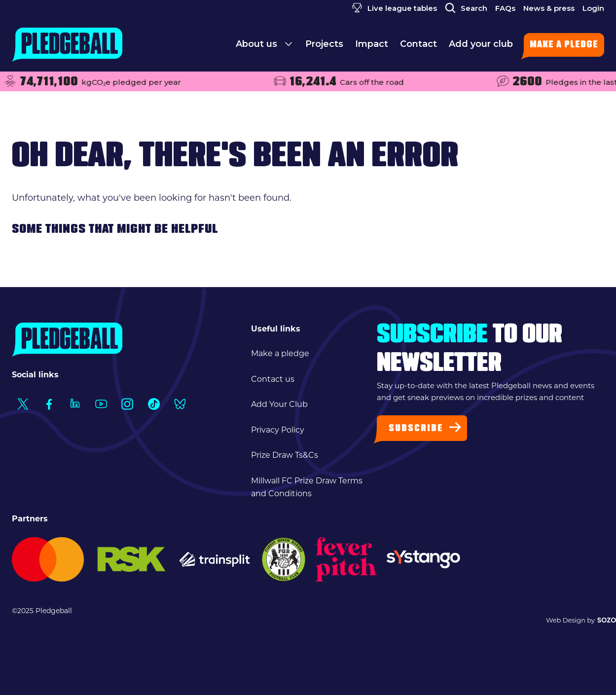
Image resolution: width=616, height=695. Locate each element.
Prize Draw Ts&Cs (285, 455)
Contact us (273, 379)
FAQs (505, 8)
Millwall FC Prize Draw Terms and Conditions (307, 487)
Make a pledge (564, 45)
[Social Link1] (22, 404)
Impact (372, 47)
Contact (418, 47)
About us (265, 47)
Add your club (481, 47)
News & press (549, 8)
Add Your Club (279, 404)
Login (593, 8)
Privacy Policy (278, 430)
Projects (324, 47)
